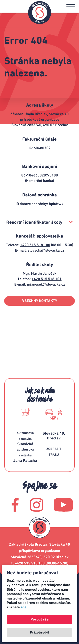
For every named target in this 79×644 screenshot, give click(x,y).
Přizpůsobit (39, 632)
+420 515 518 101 (47, 279)
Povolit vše (39, 619)
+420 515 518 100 (35, 245)
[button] (71, 7)
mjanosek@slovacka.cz (46, 285)
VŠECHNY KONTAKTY (40, 301)
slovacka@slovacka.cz (46, 251)
